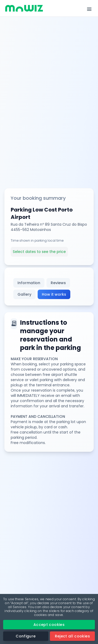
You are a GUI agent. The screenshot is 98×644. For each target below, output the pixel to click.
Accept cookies (49, 625)
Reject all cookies (72, 636)
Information (29, 283)
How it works (54, 294)
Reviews (58, 283)
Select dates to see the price (39, 252)
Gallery (24, 294)
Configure (26, 636)
